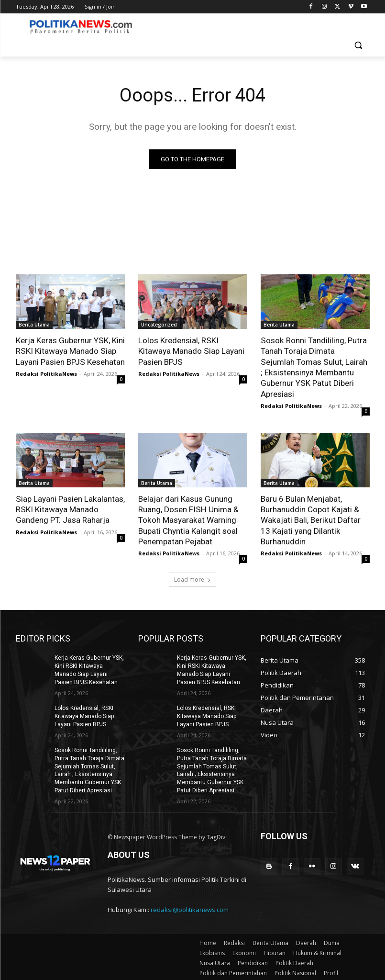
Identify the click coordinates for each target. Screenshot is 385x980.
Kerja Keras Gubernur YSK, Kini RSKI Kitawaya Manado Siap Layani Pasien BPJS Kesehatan (70, 351)
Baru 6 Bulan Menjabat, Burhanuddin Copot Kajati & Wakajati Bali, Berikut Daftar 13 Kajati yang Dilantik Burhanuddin (310, 519)
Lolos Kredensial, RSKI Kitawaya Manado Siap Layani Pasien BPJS (191, 351)
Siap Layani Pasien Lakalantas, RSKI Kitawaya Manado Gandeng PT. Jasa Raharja (70, 509)
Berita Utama (34, 325)
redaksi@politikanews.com (190, 908)
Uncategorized (159, 325)
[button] (358, 45)
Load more (192, 579)
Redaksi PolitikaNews (46, 373)
